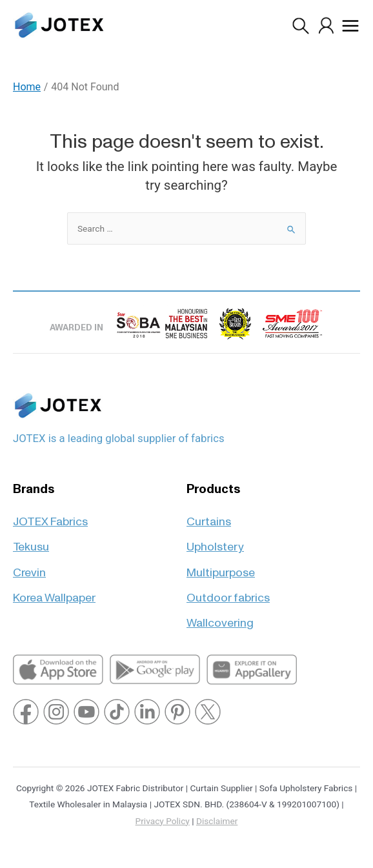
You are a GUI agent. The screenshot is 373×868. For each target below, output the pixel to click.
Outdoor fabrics (228, 592)
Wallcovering (220, 617)
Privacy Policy (163, 821)
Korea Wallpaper (54, 592)
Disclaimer (217, 821)
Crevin (29, 567)
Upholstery (215, 541)
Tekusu (31, 541)
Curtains (209, 516)
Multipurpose (221, 567)
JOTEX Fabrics (50, 516)
